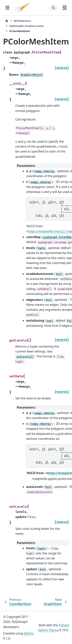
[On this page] (65, 8)
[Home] (7, 21)
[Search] (53, 8)
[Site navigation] (7, 8)
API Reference (22, 21)
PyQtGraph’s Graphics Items (26, 26)
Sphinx (29, 633)
